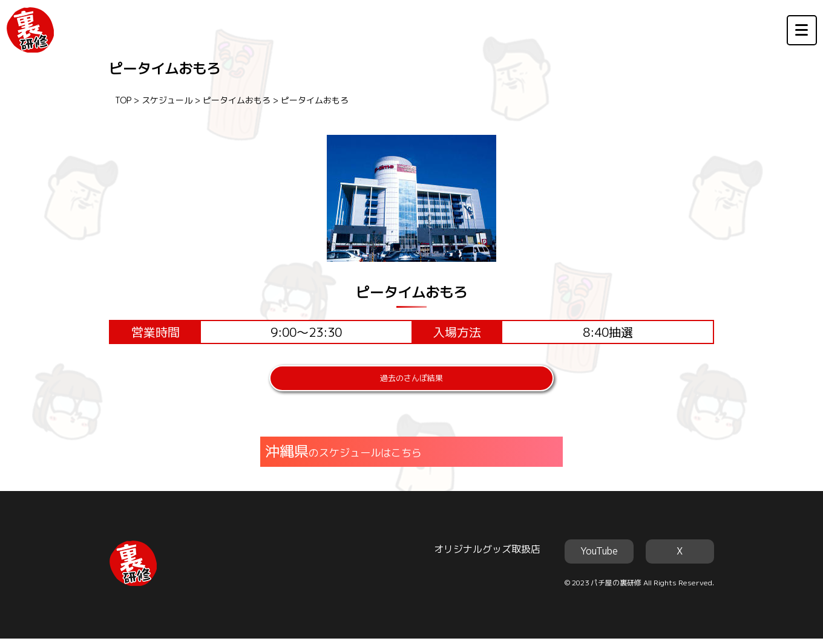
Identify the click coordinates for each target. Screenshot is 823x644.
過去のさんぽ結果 (411, 381)
